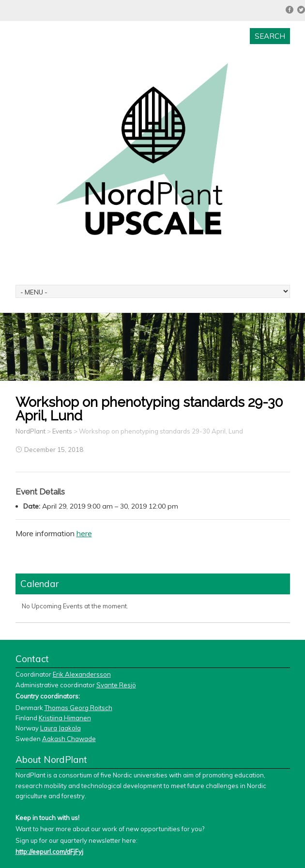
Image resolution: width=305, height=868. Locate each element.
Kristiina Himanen (65, 718)
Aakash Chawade (69, 739)
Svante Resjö (116, 685)
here (84, 533)
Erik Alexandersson (82, 674)
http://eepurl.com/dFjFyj (49, 852)
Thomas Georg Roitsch (78, 708)
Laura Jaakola (61, 728)
